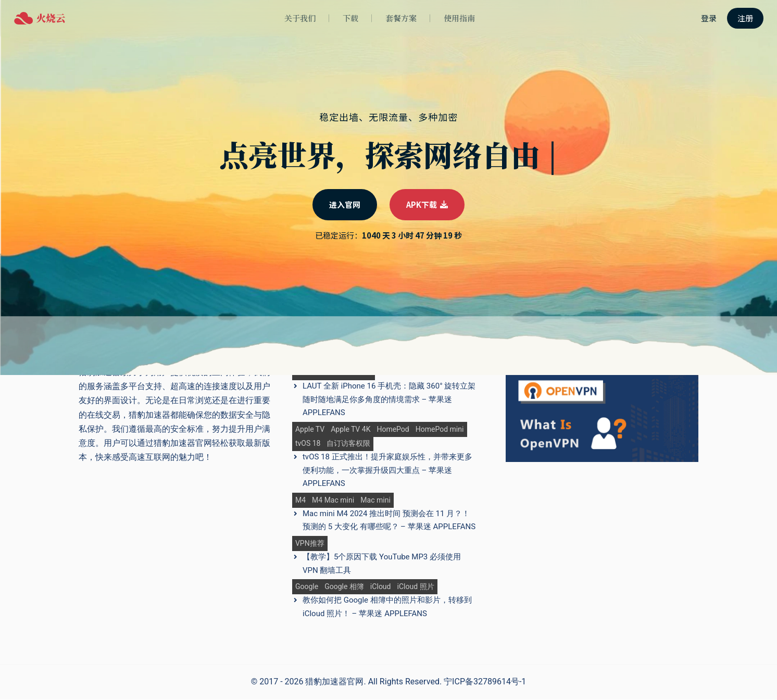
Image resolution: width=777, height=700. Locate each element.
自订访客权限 (348, 444)
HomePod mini (440, 429)
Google (307, 587)
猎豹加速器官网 (334, 682)
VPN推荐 (310, 544)
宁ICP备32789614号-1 (485, 682)
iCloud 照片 (416, 587)
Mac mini (375, 500)
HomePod (393, 429)
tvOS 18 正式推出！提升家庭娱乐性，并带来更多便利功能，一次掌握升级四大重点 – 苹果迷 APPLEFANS (387, 471)
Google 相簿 (344, 587)
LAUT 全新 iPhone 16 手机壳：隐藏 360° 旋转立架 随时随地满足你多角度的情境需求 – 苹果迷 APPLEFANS (389, 400)
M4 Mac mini (333, 500)
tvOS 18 (308, 444)
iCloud (381, 587)
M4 (300, 500)
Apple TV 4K (350, 429)
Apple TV (310, 429)
